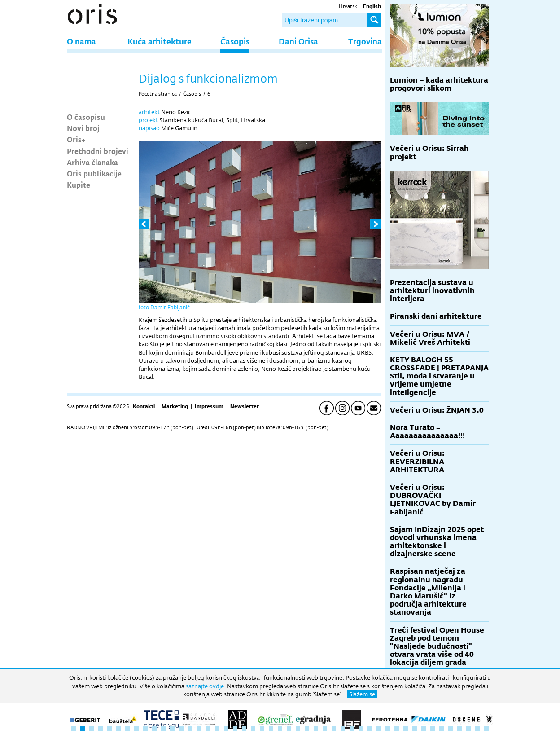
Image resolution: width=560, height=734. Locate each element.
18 (226, 729)
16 (208, 729)
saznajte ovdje (205, 686)
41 (433, 729)
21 (253, 729)
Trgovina (365, 41)
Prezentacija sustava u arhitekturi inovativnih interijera (432, 291)
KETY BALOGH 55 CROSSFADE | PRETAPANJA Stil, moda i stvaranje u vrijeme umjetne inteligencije (439, 376)
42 (442, 729)
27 (307, 729)
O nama (81, 41)
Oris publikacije (94, 173)
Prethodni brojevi (98, 151)
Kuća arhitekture (160, 41)
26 (298, 729)
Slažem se (362, 694)
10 (154, 729)
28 (316, 729)
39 (415, 729)
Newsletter (245, 406)
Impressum (209, 406)
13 (181, 729)
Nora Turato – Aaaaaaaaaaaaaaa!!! (427, 432)
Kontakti (144, 406)
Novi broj (83, 128)
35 (379, 729)
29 (325, 729)
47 (486, 729)
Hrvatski (349, 6)
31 (343, 729)
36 (388, 729)
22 (262, 729)
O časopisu (86, 117)
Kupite (79, 185)
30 (334, 729)
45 (468, 729)
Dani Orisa (298, 41)
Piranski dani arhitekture (436, 316)
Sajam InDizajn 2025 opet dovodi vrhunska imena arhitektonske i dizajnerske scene (437, 542)
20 (244, 729)
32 (352, 729)
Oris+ (76, 139)
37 (397, 729)
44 (459, 729)
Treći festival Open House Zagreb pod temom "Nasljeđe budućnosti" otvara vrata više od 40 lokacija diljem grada (437, 646)
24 (280, 729)
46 (477, 729)
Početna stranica (158, 94)
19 (235, 729)
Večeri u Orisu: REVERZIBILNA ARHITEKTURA (417, 461)
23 (271, 729)
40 (424, 729)
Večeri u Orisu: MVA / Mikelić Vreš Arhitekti (430, 338)
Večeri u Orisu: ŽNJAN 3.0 (437, 410)
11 (163, 729)
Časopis (235, 41)
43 (451, 729)
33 (361, 729)
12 (172, 729)
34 (370, 729)
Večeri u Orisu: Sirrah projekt (429, 152)
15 (199, 729)
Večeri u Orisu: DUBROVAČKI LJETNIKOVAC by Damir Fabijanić (433, 500)
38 (406, 729)
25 (289, 729)
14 (190, 729)
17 (217, 729)
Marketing (175, 406)
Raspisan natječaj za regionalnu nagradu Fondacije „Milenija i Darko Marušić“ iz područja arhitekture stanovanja (428, 592)
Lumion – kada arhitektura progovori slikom (439, 84)
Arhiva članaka (92, 162)
